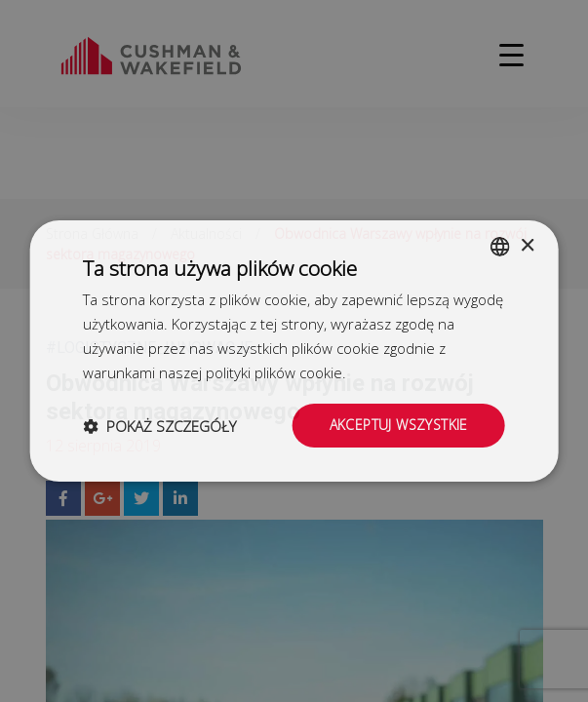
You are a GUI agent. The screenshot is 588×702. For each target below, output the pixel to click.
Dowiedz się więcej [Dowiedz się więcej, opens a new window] (412, 372)
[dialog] (294, 351)
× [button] (527, 245)
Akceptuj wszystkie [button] (399, 425)
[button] (159, 426)
